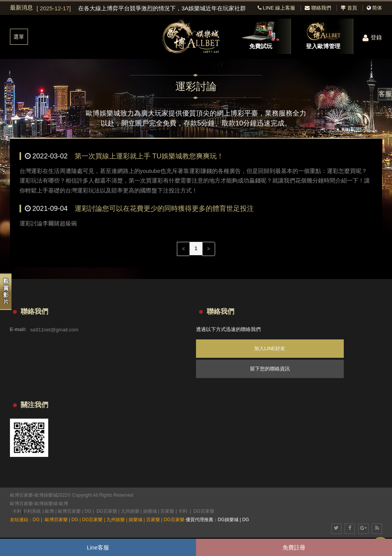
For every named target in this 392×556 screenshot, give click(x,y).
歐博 (64, 504)
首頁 (349, 8)
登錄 (372, 37)
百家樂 (167, 511)
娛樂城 (150, 511)
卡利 (17, 511)
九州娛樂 (130, 511)
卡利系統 (32, 511)
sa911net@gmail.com (54, 329)
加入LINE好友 (270, 348)
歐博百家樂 (21, 504)
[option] (142, 8)
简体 (377, 8)
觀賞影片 (6, 291)
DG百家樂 (107, 511)
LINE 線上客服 (276, 8)
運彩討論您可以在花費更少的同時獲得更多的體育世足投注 (164, 209)
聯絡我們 (318, 8)
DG (88, 511)
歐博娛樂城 (46, 504)
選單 (19, 37)
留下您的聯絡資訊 (270, 369)
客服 (385, 94)
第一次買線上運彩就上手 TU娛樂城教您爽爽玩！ (149, 156)
